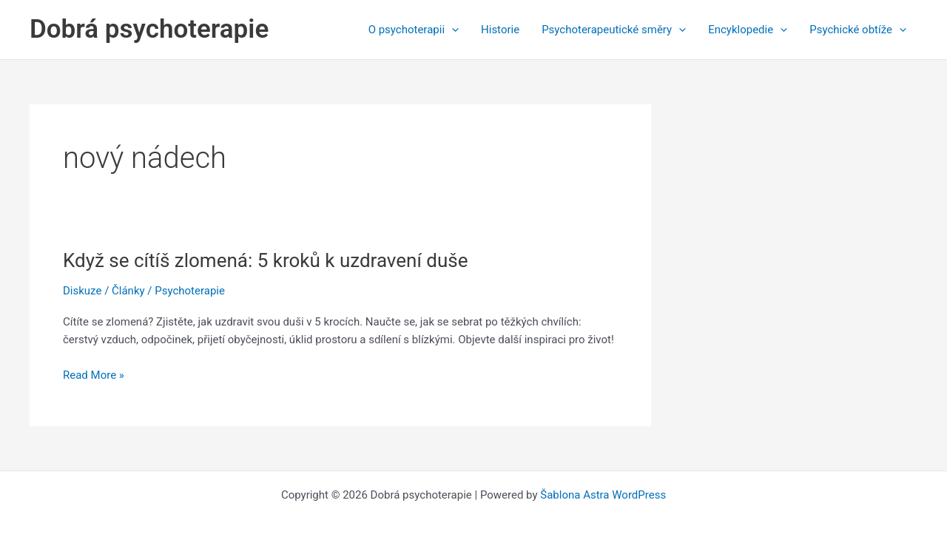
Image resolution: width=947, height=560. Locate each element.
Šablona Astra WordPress (603, 495)
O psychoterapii (414, 30)
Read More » (94, 375)
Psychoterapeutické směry (614, 30)
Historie (500, 30)
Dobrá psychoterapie (149, 29)
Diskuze (82, 291)
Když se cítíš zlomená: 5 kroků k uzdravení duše (266, 260)
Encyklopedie (748, 30)
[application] (452, 30)
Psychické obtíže (858, 30)
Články (128, 291)
